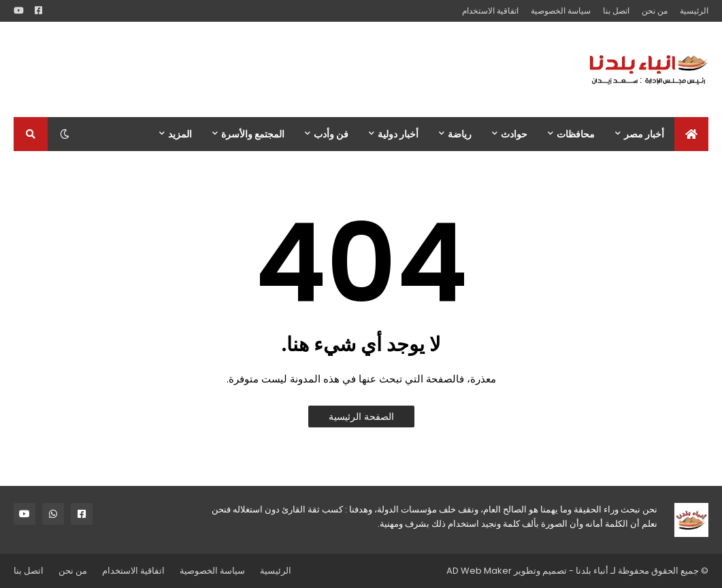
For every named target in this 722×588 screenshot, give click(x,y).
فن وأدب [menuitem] (331, 134)
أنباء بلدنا (592, 571)
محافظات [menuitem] (576, 134)
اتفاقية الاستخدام (490, 11)
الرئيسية (694, 11)
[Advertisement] (261, 69)
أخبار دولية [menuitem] (398, 134)
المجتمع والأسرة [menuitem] (253, 134)
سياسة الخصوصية (561, 11)
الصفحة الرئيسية (361, 416)
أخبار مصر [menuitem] (644, 134)
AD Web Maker (479, 571)
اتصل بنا (616, 11)
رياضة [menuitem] (460, 134)
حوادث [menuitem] (514, 134)
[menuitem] (691, 134)
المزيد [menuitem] (180, 134)
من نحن (655, 11)
